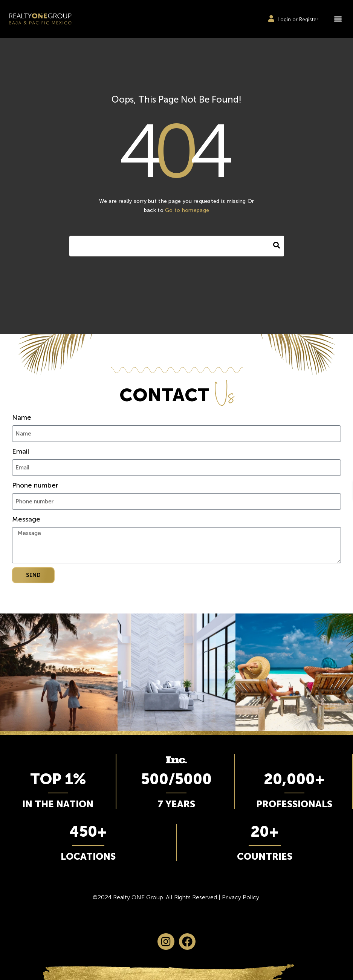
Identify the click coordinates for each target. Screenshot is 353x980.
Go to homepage (187, 210)
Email (21, 451)
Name (22, 417)
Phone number (35, 485)
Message (26, 519)
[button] (338, 19)
